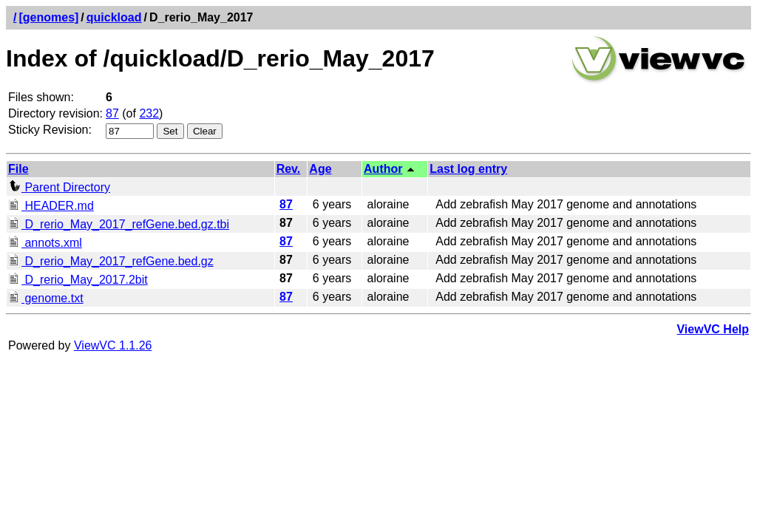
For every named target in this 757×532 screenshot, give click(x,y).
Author (383, 169)
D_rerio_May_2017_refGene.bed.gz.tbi (119, 224)
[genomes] (48, 17)
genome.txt (46, 298)
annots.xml (45, 243)
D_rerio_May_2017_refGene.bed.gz (111, 261)
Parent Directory (59, 187)
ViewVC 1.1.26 (113, 345)
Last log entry (468, 169)
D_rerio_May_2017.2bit (78, 280)
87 (112, 113)
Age (320, 169)
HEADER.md (51, 206)
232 (149, 113)
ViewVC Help (713, 329)
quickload (114, 17)
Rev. (289, 169)
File (18, 169)
